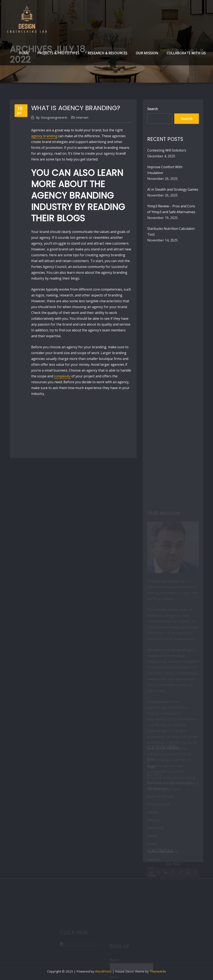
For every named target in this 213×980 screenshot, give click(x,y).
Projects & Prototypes (58, 53)
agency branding (44, 136)
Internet (82, 117)
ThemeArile (158, 971)
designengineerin (52, 117)
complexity (62, 376)
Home (24, 53)
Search (153, 109)
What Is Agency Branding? (76, 108)
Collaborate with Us (186, 53)
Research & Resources (108, 53)
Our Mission (147, 53)
